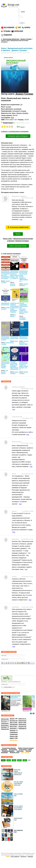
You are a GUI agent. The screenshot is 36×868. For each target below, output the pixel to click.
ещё (29, 760)
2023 (19, 760)
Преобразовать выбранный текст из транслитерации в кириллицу (27, 663)
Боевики (4, 727)
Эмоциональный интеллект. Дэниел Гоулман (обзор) (5, 365)
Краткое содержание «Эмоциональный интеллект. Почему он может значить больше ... (24, 308)
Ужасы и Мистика (15, 736)
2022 (25, 760)
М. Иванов (13, 315)
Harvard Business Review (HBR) (24, 343)
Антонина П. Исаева (19, 111)
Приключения (6, 729)
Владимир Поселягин (16, 699)
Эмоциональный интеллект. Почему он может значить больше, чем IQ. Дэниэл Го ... (15, 275)
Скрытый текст (23, 663)
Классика (13, 728)
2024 (14, 760)
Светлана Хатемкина (23, 318)
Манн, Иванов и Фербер (20, 113)
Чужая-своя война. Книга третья (16, 696)
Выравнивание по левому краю (11, 663)
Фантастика (5, 719)
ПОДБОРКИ (8, 35)
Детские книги (14, 721)
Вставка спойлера (29, 663)
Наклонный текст (4, 663)
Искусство (13, 727)
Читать (18, 234)
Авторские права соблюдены (18, 136)
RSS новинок (15, 856)
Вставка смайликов (18, 663)
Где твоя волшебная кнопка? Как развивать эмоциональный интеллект (14, 365)
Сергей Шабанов (24, 285)
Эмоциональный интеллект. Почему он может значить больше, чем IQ (24, 365)
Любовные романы (7, 723)
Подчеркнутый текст (6, 663)
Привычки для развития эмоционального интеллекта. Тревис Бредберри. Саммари (15, 307)
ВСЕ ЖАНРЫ (14, 740)
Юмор (12, 738)
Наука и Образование (25, 723)
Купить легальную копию (18, 246)
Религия (12, 730)
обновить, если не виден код (11, 682)
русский (8, 107)
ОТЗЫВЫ (7, 31)
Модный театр (15, 752)
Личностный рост (14, 98)
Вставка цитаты (25, 663)
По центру (13, 663)
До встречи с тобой (25, 750)
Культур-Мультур (13, 285)
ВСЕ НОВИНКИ (9, 27)
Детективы (5, 725)
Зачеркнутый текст (9, 663)
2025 (9, 760)
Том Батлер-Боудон (4, 372)
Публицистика (23, 728)
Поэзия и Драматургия (26, 727)
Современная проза (16, 732)
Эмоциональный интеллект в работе (5, 338)
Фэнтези (4, 721)
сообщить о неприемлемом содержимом (15, 131)
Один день (20, 751)
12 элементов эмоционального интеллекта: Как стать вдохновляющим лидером (6, 275)
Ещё (21, 219)
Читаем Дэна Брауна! (9, 748)
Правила (30, 856)
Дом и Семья (14, 723)
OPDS (8, 856)
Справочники (14, 734)
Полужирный (2, 663)
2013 (12, 118)
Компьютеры (23, 721)
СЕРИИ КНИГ (19, 31)
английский (17, 109)
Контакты (23, 856)
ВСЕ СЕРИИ (25, 752)
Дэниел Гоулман (24, 94)
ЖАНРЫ (27, 27)
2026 (3, 760)
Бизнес (12, 719)
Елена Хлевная (14, 373)
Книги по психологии (25, 719)
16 (21, 105)
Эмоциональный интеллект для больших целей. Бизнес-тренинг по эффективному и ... (24, 276)
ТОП (19, 27)
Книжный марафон (8, 751)
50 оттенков (13, 750)
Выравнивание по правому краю (15, 663)
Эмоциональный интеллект (5, 304)
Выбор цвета (20, 663)
